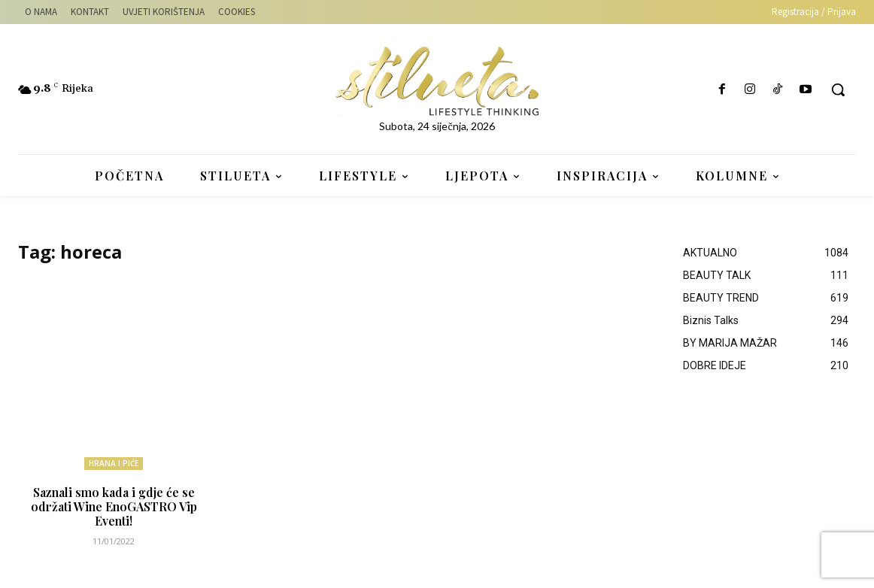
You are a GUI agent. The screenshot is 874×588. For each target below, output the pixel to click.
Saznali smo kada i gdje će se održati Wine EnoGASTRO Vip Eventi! (114, 505)
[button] (838, 89)
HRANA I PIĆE (114, 463)
